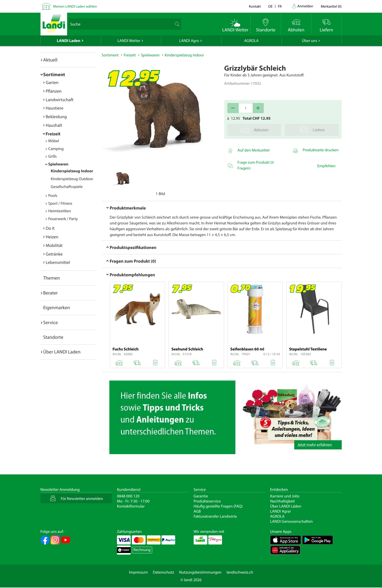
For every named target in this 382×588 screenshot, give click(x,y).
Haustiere (55, 108)
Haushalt (54, 125)
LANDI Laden (69, 41)
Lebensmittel (58, 262)
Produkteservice (207, 501)
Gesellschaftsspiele (67, 187)
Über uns (309, 41)
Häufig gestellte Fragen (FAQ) (218, 506)
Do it (50, 228)
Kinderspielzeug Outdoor (72, 179)
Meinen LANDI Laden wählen (75, 6)
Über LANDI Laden (62, 352)
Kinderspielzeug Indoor (72, 171)
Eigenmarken (57, 307)
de (270, 6)
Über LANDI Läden (286, 506)
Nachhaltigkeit (282, 501)
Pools (53, 196)
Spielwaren (58, 164)
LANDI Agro (189, 41)
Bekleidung (56, 117)
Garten (52, 82)
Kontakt (255, 6)
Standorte (53, 337)
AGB (197, 511)
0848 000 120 (128, 496)
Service (51, 322)
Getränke (54, 254)
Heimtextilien (60, 211)
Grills (53, 156)
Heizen (52, 237)
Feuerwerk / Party (63, 219)
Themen (52, 278)
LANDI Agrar (280, 511)
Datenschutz (164, 572)
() (331, 6)
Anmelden (305, 6)
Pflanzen (54, 91)
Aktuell (50, 60)
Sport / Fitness (60, 203)
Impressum (138, 572)
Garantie (201, 496)
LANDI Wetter (129, 41)
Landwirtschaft (60, 100)
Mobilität (54, 245)
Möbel (54, 141)
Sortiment (54, 74)
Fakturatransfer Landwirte (215, 516)
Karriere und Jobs (285, 496)
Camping (56, 149)
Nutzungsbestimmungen (200, 572)
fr (280, 6)
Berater (51, 293)
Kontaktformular (131, 506)
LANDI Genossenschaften (291, 521)
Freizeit (53, 134)
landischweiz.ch (240, 572)
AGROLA (252, 41)
